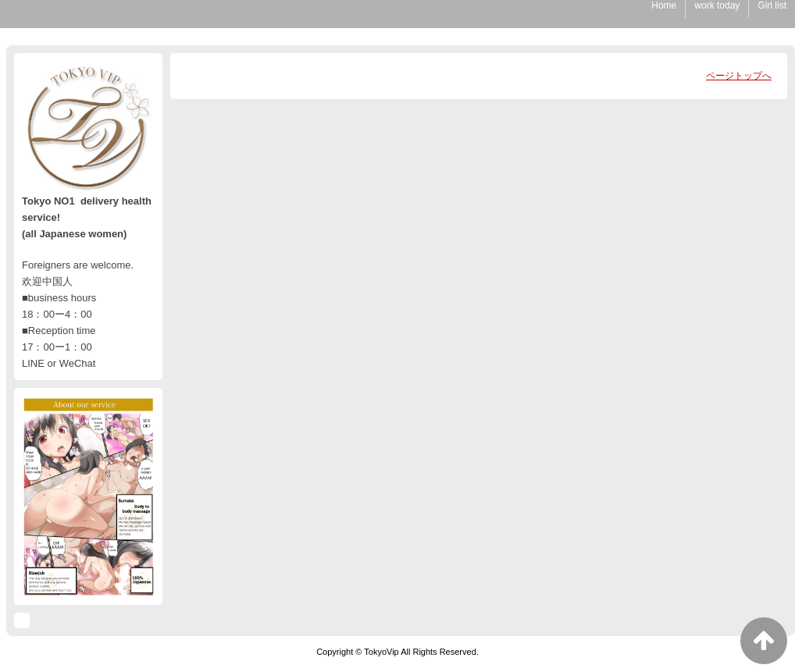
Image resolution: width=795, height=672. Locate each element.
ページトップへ (739, 76)
